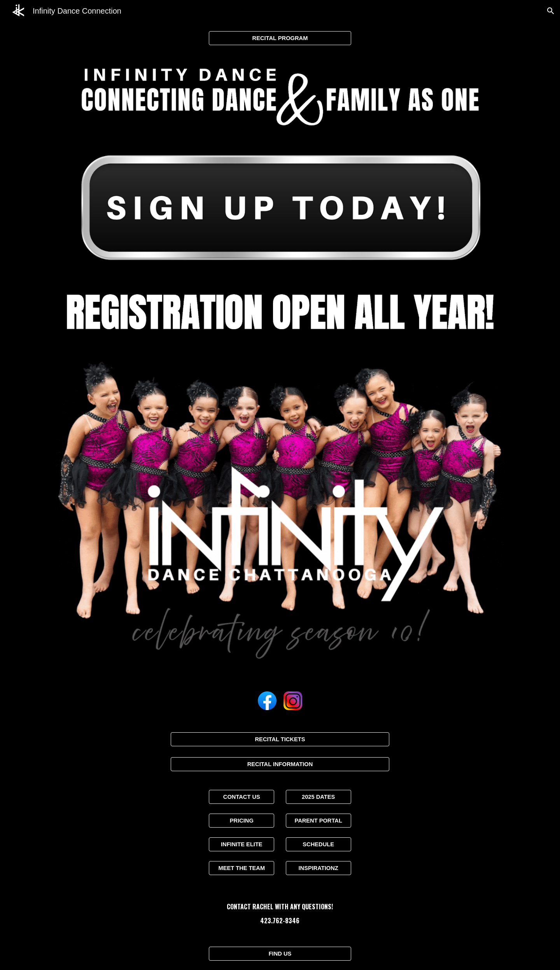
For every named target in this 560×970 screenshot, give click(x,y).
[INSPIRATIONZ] (318, 868)
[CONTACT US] (241, 797)
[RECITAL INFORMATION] (280, 764)
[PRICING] (241, 820)
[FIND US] (280, 954)
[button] (551, 11)
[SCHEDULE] (318, 845)
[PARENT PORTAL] (318, 820)
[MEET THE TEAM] (241, 868)
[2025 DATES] (318, 797)
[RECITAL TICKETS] (280, 739)
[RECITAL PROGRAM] (280, 38)
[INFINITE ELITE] (241, 845)
